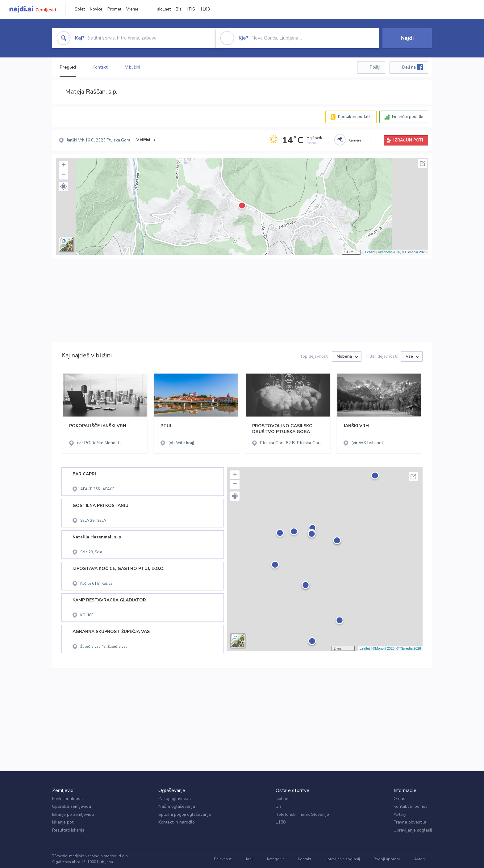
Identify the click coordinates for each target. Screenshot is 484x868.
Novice (96, 9)
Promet (114, 9)
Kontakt (305, 859)
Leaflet (370, 252)
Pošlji (375, 67)
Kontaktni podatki (355, 117)
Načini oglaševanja (177, 806)
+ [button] (64, 166)
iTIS (191, 9)
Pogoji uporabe (387, 859)
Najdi (407, 38)
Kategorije (276, 859)
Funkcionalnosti (67, 799)
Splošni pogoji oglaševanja (185, 814)
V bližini (133, 67)
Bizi (179, 9)
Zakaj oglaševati (175, 799)
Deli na (413, 67)
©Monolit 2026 (389, 252)
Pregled (68, 67)
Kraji (250, 859)
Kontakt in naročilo (177, 822)
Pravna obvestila (410, 822)
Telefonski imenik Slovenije (302, 814)
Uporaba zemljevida (72, 806)
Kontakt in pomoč (410, 806)
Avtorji (400, 814)
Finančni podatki (408, 117)
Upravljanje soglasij (413, 830)
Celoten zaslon (423, 163)
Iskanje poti (63, 822)
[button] (64, 187)
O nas (399, 799)
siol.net (164, 9)
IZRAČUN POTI (408, 140)
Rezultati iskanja (68, 830)
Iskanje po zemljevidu (73, 814)
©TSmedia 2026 (414, 252)
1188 (205, 9)
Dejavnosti (223, 859)
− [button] (64, 175)
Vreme (132, 9)
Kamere (355, 140)
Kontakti (100, 67)
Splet (80, 9)
